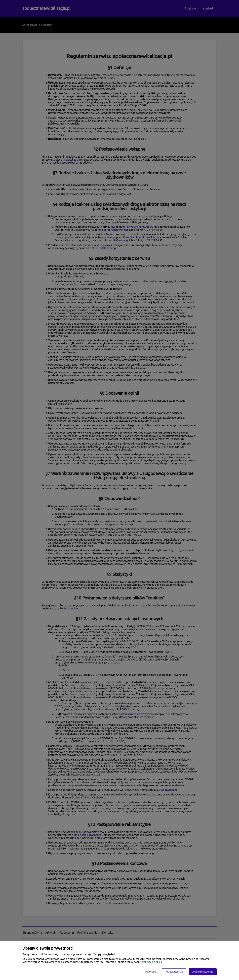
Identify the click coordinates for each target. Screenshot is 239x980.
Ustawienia (151, 972)
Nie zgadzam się (174, 972)
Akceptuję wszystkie (203, 972)
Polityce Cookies (152, 962)
